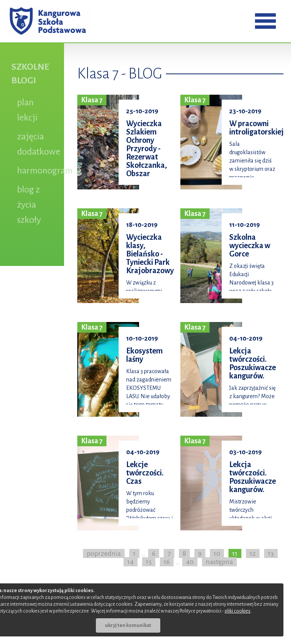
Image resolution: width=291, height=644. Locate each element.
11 (235, 553)
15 (149, 562)
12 (253, 553)
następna (219, 562)
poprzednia (104, 553)
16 (167, 562)
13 (271, 553)
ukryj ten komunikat (128, 625)
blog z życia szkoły (29, 205)
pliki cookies (238, 611)
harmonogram (45, 170)
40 (190, 562)
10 (217, 553)
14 (131, 562)
